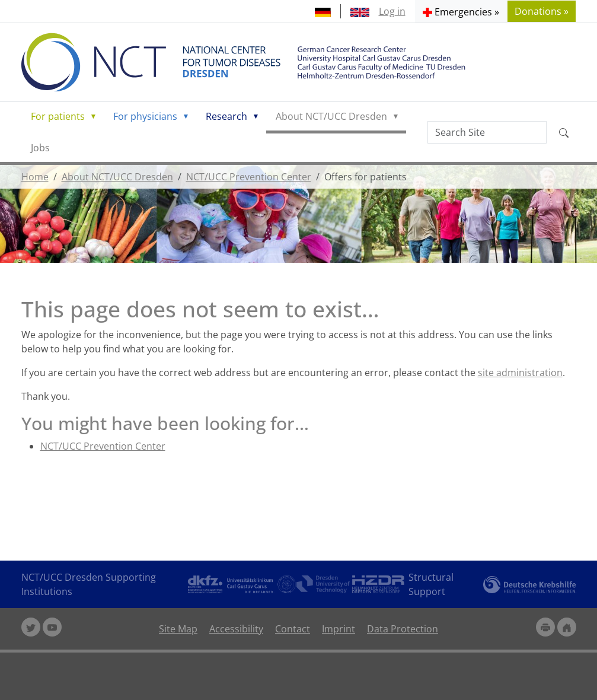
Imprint (339, 629)
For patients (58, 116)
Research (226, 116)
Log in (392, 11)
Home (35, 177)
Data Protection (403, 629)
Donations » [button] (542, 11)
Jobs (40, 148)
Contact (293, 629)
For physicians (145, 116)
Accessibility (236, 629)
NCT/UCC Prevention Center (249, 177)
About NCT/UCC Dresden (331, 116)
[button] (461, 11)
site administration (520, 373)
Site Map (178, 629)
